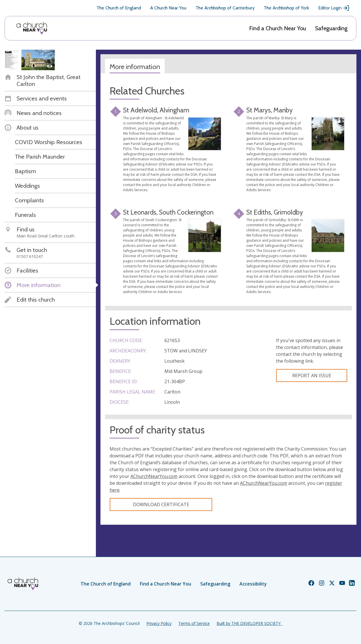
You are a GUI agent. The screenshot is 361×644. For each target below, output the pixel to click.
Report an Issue (312, 376)
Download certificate (161, 504)
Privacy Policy (159, 623)
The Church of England (119, 8)
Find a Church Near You (278, 28)
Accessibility (253, 584)
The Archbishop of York (286, 8)
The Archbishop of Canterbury (225, 8)
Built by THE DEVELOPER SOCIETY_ (249, 623)
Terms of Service (194, 623)
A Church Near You (168, 8)
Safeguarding (331, 28)
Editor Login (334, 8)
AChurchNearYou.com (154, 476)
